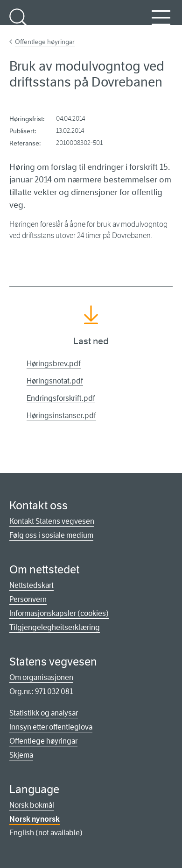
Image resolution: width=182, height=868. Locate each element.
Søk (19, 23)
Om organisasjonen (41, 677)
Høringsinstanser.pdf (61, 416)
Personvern (28, 599)
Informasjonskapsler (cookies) (59, 613)
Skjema (21, 755)
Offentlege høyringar (45, 42)
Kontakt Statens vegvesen (52, 521)
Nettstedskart (31, 585)
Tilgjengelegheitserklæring (55, 627)
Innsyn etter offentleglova (51, 727)
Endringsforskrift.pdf (61, 398)
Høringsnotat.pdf (55, 381)
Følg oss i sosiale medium (51, 535)
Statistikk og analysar (44, 713)
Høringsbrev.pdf (54, 364)
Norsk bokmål (32, 805)
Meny (161, 23)
